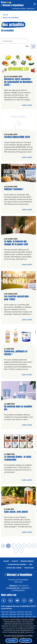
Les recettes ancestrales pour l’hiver (16, 298)
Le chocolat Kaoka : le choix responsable (18, 458)
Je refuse (12, 641)
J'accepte (26, 641)
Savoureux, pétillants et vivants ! (16, 353)
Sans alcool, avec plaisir (16, 512)
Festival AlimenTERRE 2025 (17, 137)
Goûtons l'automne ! (14, 189)
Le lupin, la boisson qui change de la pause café (16, 243)
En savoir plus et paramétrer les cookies (18, 636)
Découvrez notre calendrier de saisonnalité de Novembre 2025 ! (18, 82)
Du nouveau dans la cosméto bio (18, 408)
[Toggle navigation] (35, 5)
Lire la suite (28, 105)
